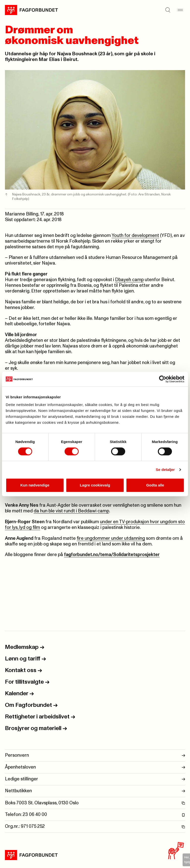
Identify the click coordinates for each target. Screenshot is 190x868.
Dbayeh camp (129, 280)
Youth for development (135, 236)
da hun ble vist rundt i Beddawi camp (71, 511)
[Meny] (180, 10)
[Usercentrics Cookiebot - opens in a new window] (163, 379)
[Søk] (168, 10)
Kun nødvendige (35, 485)
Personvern (95, 756)
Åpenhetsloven (95, 767)
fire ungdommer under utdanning (111, 538)
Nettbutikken (95, 791)
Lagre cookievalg (95, 485)
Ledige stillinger (95, 779)
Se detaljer (165, 470)
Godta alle (155, 485)
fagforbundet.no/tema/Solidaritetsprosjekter (112, 555)
